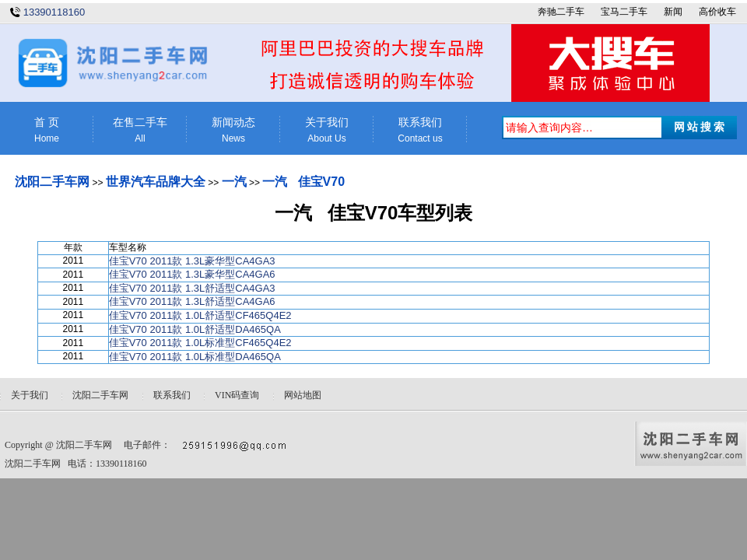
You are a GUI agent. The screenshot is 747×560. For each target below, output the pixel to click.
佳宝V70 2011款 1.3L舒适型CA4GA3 (192, 288)
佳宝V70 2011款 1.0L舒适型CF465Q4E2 (200, 315)
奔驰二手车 (561, 12)
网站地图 (303, 395)
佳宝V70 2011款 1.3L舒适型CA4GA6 (192, 301)
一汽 (234, 182)
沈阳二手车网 (52, 182)
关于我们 (327, 130)
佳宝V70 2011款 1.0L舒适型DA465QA (195, 329)
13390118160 (54, 12)
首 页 (47, 130)
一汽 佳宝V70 (303, 182)
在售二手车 (140, 130)
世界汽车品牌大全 (156, 182)
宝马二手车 (624, 12)
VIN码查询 (237, 395)
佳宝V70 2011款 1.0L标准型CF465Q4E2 (200, 343)
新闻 (673, 12)
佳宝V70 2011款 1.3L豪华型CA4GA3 (192, 261)
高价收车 (717, 12)
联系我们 (420, 130)
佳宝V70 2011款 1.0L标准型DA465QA (195, 357)
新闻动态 (233, 130)
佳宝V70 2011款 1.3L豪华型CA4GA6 (192, 274)
